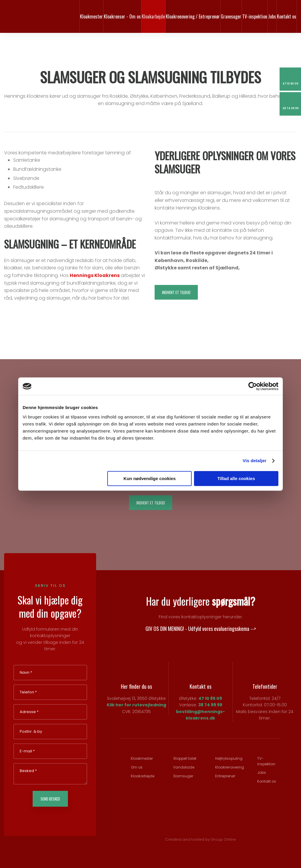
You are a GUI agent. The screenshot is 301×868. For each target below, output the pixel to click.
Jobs (272, 16)
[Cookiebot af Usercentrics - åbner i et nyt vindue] (253, 386)
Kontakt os (287, 16)
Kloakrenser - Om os (122, 16)
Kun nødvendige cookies (150, 478)
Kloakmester (91, 16)
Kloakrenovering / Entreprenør (193, 16)
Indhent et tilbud (176, 292)
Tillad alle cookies (236, 478)
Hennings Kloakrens (95, 275)
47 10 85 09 (210, 698)
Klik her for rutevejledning (136, 705)
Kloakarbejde (153, 16)
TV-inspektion (255, 16)
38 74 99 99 (210, 705)
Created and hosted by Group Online (201, 839)
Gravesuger (231, 16)
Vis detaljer (255, 461)
